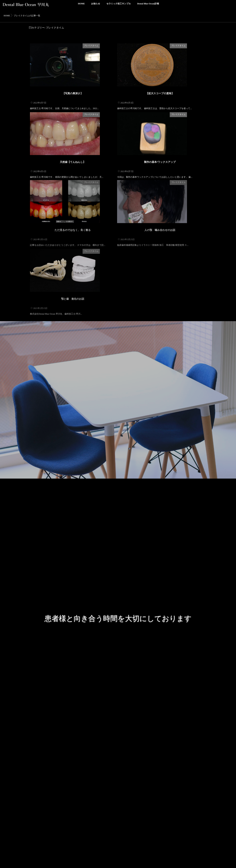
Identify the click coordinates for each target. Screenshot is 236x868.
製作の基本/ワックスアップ (160, 181)
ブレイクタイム (107, 46)
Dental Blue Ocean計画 (148, 6)
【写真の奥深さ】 (73, 103)
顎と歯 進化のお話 (73, 336)
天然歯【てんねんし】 (73, 181)
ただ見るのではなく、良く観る (73, 257)
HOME (81, 6)
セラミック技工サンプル (119, 6)
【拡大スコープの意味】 (160, 103)
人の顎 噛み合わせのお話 (160, 257)
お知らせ (96, 6)
